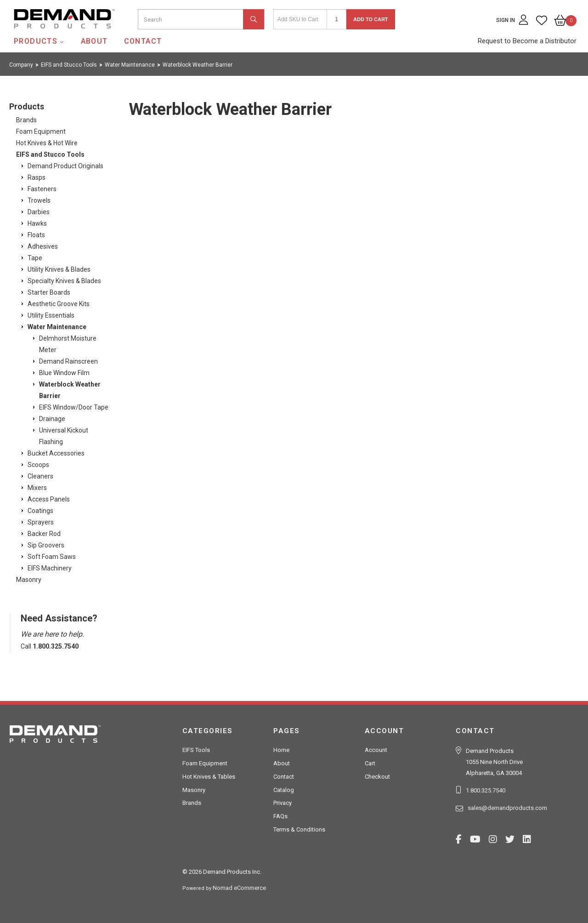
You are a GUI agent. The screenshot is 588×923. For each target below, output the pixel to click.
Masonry (29, 580)
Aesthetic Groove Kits (59, 304)
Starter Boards (49, 292)
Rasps (37, 177)
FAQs (280, 816)
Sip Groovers (46, 545)
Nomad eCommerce (239, 888)
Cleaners (40, 476)
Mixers (37, 488)
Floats (36, 235)
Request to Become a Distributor (527, 41)
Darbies (39, 212)
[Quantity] (336, 19)
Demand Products (43, 36)
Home (281, 750)
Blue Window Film (64, 373)
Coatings (40, 511)
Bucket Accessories (56, 453)
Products (36, 41)
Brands (26, 120)
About (94, 41)
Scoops (38, 465)
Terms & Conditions (299, 829)
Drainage (52, 419)
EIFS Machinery (50, 568)
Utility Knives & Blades (59, 269)
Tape (35, 258)
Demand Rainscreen (68, 361)
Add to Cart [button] (371, 19)
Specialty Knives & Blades (64, 281)
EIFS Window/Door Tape (74, 407)
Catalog (284, 790)
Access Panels (49, 499)
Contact (143, 41)
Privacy (283, 803)
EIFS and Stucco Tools (50, 154)
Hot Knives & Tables (209, 777)
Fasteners (42, 189)
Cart (370, 763)
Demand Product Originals (65, 166)
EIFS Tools (196, 750)
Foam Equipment (41, 131)
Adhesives (43, 246)
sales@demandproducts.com (507, 808)
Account (376, 750)
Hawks (37, 223)
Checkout (377, 777)
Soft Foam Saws (52, 557)
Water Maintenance (57, 327)
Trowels (39, 200)
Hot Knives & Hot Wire (47, 143)
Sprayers (41, 522)
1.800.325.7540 (486, 790)
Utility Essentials (51, 315)
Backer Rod (44, 534)
